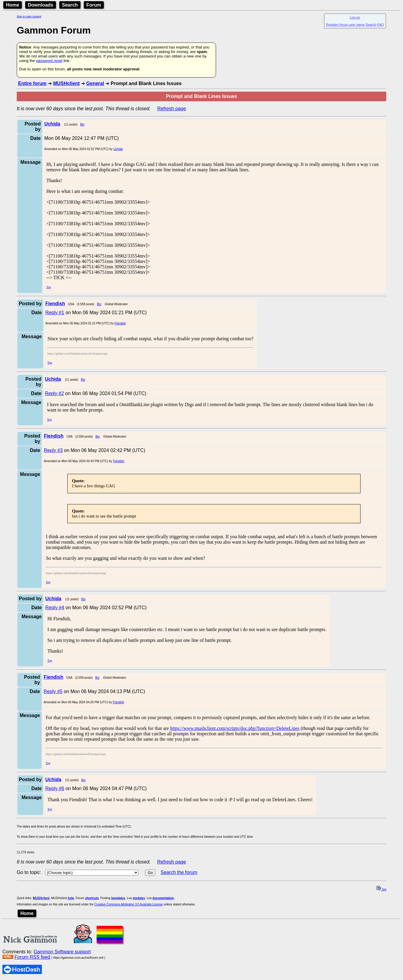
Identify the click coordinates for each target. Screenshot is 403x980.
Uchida (118, 149)
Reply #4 (55, 608)
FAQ (381, 25)
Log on (355, 17)
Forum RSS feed (32, 957)
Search (70, 5)
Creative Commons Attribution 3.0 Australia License (129, 904)
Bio (82, 124)
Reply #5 (53, 691)
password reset (49, 61)
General (95, 83)
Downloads (41, 5)
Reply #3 (53, 450)
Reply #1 (55, 313)
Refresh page (172, 109)
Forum (94, 5)
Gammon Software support (62, 952)
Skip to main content (29, 16)
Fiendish (120, 323)
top (381, 889)
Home (13, 5)
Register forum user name (345, 25)
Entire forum (32, 83)
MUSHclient (66, 83)
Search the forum (179, 872)
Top (49, 287)
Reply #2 (54, 393)
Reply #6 (55, 788)
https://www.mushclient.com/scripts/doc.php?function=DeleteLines (235, 728)
